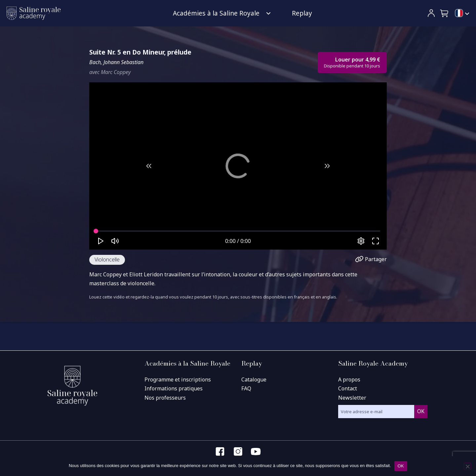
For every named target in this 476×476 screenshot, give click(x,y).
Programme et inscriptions (178, 379)
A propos (349, 379)
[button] (445, 13)
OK (401, 466)
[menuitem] (462, 14)
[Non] (467, 466)
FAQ (246, 388)
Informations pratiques (174, 388)
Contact (348, 388)
